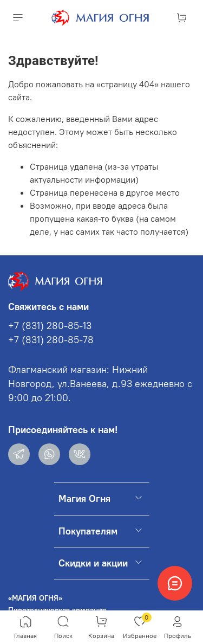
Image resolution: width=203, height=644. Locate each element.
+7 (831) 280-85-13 (50, 326)
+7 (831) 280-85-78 (51, 340)
